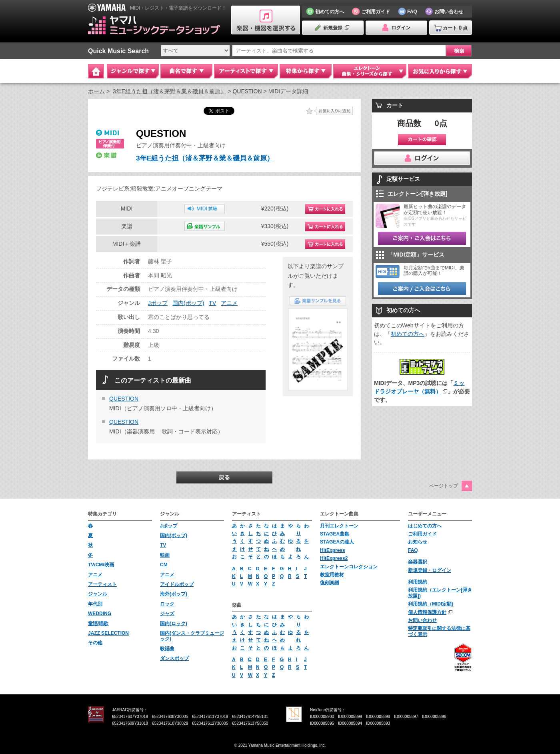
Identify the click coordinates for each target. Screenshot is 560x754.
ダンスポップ (174, 658)
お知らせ (418, 542)
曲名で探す (186, 71)
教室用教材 (332, 575)
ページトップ (444, 486)
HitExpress (333, 550)
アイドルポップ (177, 584)
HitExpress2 (334, 558)
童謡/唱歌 (98, 624)
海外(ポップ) (174, 594)
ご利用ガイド (422, 534)
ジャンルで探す (133, 71)
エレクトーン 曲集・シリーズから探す (370, 71)
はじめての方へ (425, 526)
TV (212, 303)
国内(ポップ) (188, 303)
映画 (165, 555)
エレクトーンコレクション (349, 567)
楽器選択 (418, 562)
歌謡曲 (167, 649)
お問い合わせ (422, 620)
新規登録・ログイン (430, 570)
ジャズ (167, 614)
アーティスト (102, 584)
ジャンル (98, 594)
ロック (167, 604)
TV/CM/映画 (101, 565)
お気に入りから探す (440, 71)
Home (96, 71)
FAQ (413, 550)
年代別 (95, 604)
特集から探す (306, 71)
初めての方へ (408, 334)
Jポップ (158, 303)
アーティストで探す (246, 71)
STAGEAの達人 (337, 542)
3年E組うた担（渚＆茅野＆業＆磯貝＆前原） (169, 91)
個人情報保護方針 (427, 612)
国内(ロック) (174, 624)
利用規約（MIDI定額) (431, 604)
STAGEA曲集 (335, 534)
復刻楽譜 (330, 583)
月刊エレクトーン (339, 526)
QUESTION (247, 91)
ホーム (96, 91)
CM (164, 565)
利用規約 (418, 582)
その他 (95, 643)
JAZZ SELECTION (108, 633)
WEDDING (100, 614)
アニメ (229, 303)
